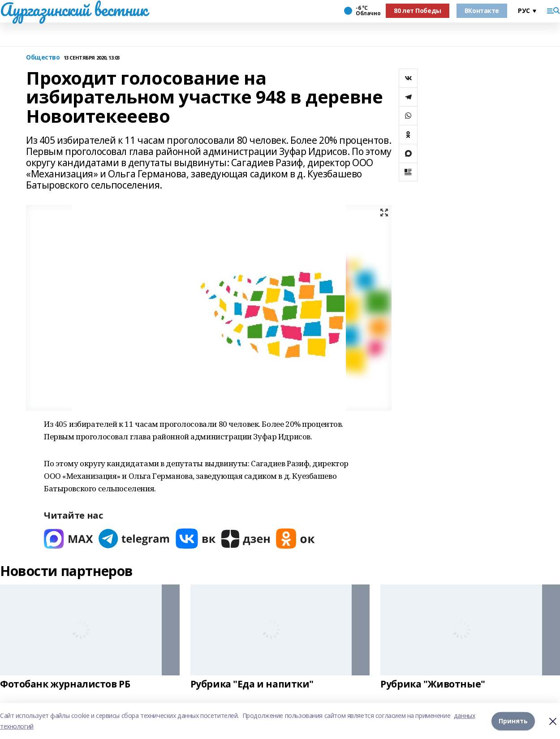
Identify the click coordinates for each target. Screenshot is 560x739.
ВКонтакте (482, 11)
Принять (513, 721)
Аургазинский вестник (74, 9)
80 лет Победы (418, 11)
